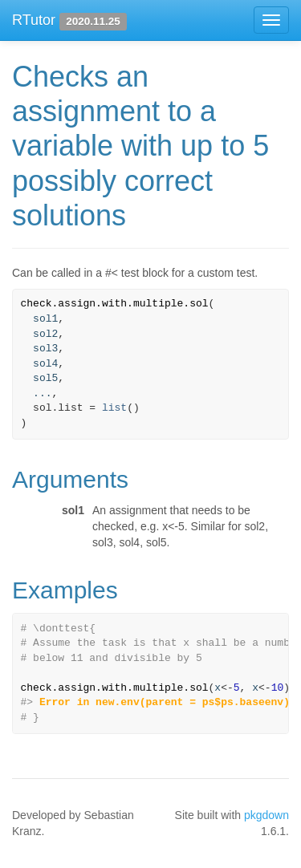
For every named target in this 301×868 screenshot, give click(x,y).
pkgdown (266, 815)
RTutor (34, 20)
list (114, 408)
